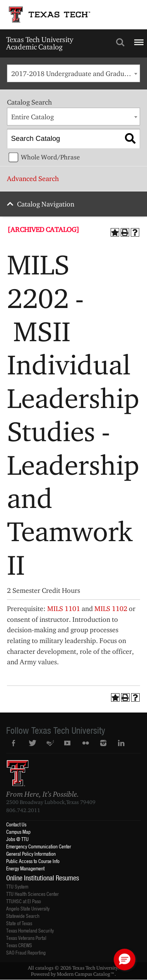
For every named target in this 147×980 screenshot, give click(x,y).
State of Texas (19, 923)
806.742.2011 (23, 810)
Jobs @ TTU (17, 839)
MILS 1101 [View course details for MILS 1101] (64, 608)
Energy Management (25, 868)
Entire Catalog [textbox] (32, 117)
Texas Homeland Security (30, 930)
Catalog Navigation (46, 204)
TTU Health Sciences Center (32, 894)
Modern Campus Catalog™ (86, 974)
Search (120, 42)
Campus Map (18, 832)
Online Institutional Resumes (43, 878)
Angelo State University (28, 908)
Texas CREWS (19, 945)
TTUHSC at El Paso (24, 901)
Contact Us (16, 824)
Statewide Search (23, 916)
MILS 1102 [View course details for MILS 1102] (111, 608)
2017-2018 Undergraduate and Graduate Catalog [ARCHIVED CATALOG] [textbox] (75, 74)
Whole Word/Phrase (50, 157)
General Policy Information (31, 854)
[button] (125, 960)
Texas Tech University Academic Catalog (40, 43)
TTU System (17, 886)
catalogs (44, 968)
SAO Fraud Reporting (26, 952)
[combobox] (73, 73)
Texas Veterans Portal (26, 938)
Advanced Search (33, 179)
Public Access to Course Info (33, 861)
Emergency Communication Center (39, 846)
